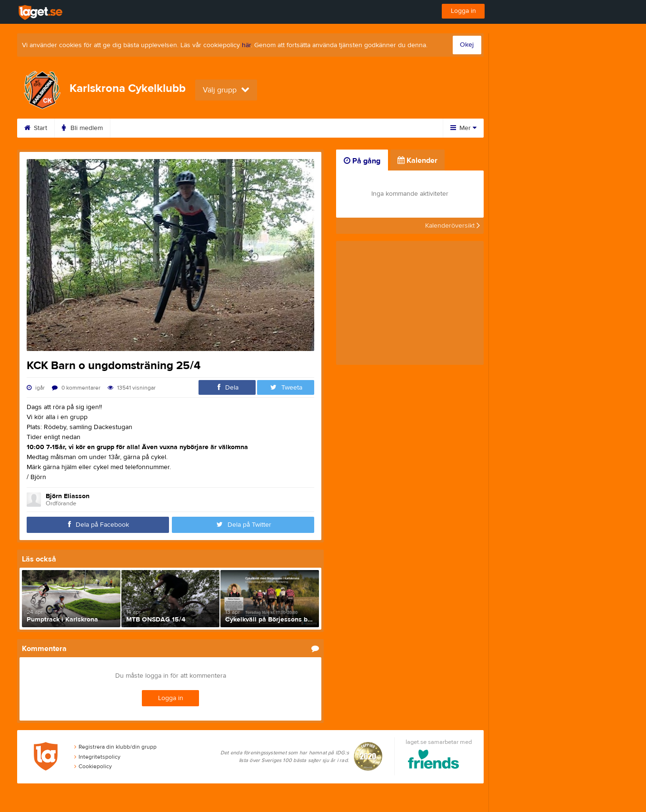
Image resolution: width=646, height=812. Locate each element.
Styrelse (351, 128)
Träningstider (141, 128)
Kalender (197, 128)
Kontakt (305, 128)
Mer (463, 128)
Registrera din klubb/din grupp (115, 747)
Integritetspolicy (97, 757)
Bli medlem (82, 128)
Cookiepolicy (93, 766)
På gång (362, 161)
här (246, 45)
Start (36, 128)
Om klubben (252, 128)
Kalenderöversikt (452, 226)
